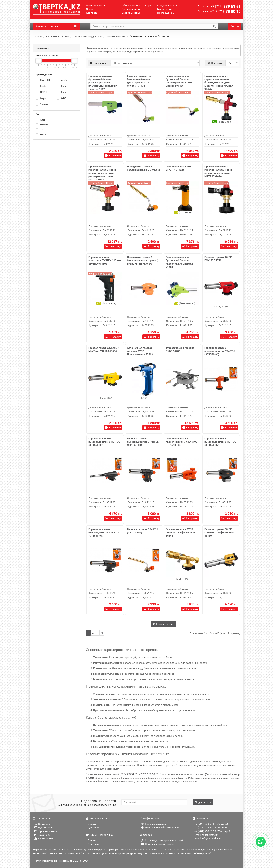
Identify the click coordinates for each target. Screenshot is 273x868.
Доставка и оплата (98, 5)
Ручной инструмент (58, 36)
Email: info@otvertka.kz (208, 839)
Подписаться (203, 802)
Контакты (92, 13)
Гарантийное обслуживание (160, 828)
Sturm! (62, 92)
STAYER (41, 92)
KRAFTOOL (43, 80)
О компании (42, 818)
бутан (41, 120)
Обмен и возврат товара (136, 5)
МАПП (41, 130)
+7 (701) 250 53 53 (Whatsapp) (212, 831)
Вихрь (41, 98)
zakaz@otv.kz (206, 774)
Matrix (62, 80)
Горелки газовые (116, 36)
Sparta (41, 86)
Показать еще (163, 624)
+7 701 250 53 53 (149, 774)
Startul (62, 86)
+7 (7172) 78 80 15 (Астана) (211, 828)
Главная (38, 36)
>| (102, 633)
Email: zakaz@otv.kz (206, 835)
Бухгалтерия (165, 9)
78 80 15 (225, 11)
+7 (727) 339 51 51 (127, 774)
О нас (89, 9)
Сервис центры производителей (162, 840)
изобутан (42, 125)
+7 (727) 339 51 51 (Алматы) (211, 824)
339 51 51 (226, 7)
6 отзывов (225, 122)
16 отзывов (187, 303)
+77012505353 (95, 778)
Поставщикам (166, 13)
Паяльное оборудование (88, 36)
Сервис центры (131, 13)
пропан (41, 135)
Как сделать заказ (154, 824)
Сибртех (42, 104)
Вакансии (42, 835)
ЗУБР (61, 98)
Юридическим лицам (170, 5)
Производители (131, 9)
